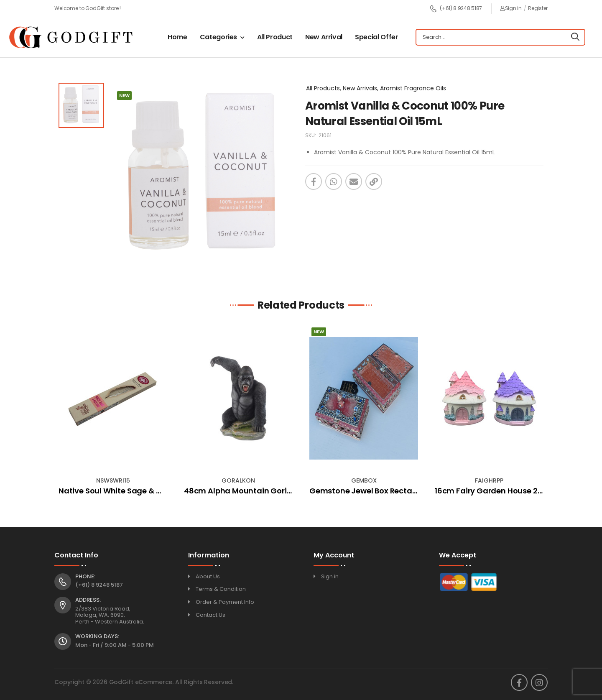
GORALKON (238, 480)
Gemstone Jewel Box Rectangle (369, 491)
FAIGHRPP (489, 480)
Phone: (85, 577)
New (319, 332)
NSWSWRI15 (113, 480)
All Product (275, 37)
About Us (208, 576)
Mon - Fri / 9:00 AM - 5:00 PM (115, 645)
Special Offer (376, 37)
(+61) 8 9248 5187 (456, 9)
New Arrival (324, 37)
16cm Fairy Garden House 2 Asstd (498, 491)
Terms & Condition (221, 589)
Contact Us (210, 615)
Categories (219, 37)
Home (177, 37)
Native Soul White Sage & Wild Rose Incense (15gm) (156, 491)
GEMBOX (364, 480)
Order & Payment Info (225, 602)
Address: (88, 600)
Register (538, 8)
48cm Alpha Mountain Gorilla (240, 491)
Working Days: (97, 636)
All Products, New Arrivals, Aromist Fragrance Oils (376, 88)
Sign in (511, 8)
